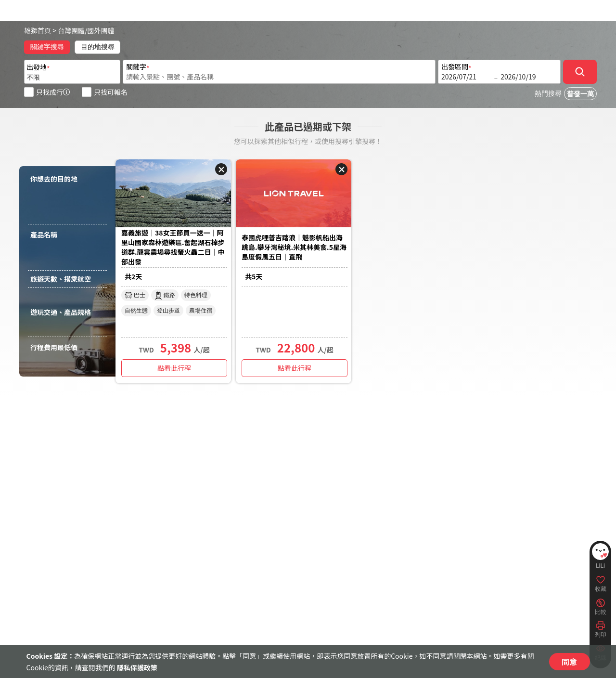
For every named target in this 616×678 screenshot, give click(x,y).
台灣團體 (71, 30)
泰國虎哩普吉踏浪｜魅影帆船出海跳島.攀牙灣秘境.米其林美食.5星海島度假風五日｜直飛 (294, 247)
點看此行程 (174, 368)
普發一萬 (580, 94)
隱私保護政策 (137, 667)
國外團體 (101, 30)
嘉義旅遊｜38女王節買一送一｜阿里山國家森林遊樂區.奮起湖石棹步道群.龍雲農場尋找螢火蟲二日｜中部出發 (173, 247)
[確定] (580, 72)
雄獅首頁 (38, 30)
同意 (569, 662)
